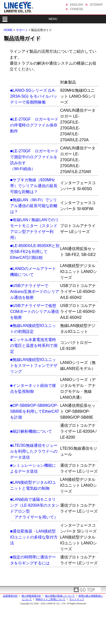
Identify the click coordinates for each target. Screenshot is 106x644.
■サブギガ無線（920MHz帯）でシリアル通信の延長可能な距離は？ (34, 186)
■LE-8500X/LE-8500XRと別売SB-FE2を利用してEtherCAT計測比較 (35, 252)
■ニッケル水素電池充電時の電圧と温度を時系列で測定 (34, 346)
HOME (8, 30)
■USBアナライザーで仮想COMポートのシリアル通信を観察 (34, 312)
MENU (53, 19)
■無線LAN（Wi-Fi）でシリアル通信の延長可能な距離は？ (34, 206)
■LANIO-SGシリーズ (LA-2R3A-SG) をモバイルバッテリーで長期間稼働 (34, 96)
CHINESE (77, 9)
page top (87, 590)
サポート (22, 30)
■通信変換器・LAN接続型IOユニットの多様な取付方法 (34, 537)
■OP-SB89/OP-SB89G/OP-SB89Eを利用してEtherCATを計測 (35, 411)
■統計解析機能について (31, 431)
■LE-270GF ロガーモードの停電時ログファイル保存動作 (34, 125)
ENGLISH (77, 5)
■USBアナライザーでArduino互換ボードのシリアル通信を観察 (35, 292)
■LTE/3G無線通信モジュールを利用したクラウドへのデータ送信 (34, 451)
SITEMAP (96, 5)
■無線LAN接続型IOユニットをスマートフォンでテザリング (34, 366)
